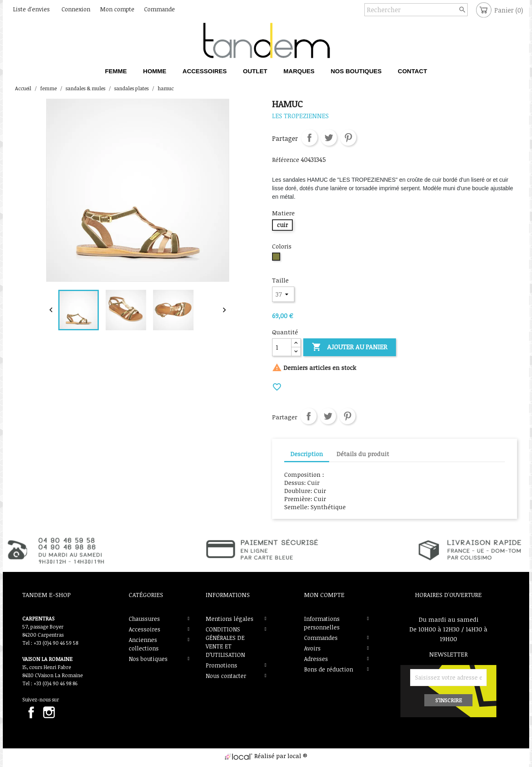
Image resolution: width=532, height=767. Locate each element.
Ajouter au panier (350, 347)
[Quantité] (282, 347)
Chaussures (144, 619)
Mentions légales (230, 619)
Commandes (321, 638)
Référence (286, 160)
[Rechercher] (416, 10)
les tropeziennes (300, 116)
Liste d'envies (31, 9)
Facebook (31, 712)
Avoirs (312, 648)
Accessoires (145, 629)
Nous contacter (226, 676)
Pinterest (348, 138)
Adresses (316, 659)
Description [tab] (307, 454)
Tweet (329, 138)
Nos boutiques (148, 659)
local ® (297, 756)
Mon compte (324, 595)
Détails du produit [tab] (363, 454)
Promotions (221, 665)
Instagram (49, 712)
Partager (309, 138)
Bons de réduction (329, 669)
